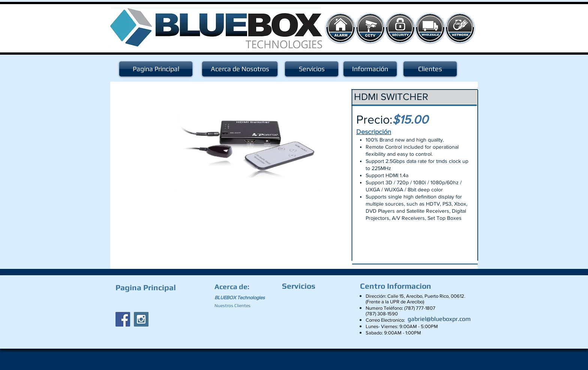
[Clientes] (430, 69)
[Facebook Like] (162, 302)
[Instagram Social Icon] (141, 319)
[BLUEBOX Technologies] (244, 298)
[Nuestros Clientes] (236, 306)
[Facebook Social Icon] (123, 319)
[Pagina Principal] (156, 69)
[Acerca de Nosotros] (240, 69)
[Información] (370, 69)
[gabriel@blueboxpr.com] (439, 319)
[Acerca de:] (233, 286)
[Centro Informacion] (397, 286)
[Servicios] (312, 69)
